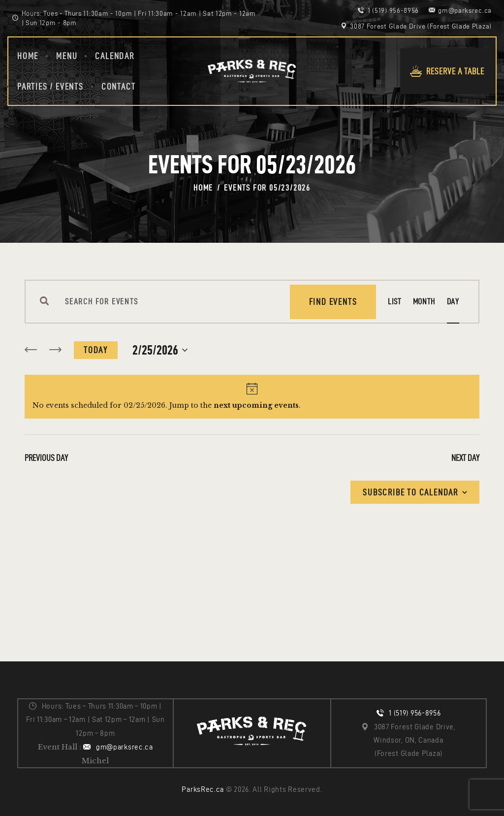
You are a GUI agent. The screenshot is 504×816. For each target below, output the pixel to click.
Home (203, 188)
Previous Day (46, 458)
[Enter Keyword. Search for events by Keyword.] (169, 302)
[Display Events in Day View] (453, 302)
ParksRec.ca (203, 789)
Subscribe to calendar (410, 492)
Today (96, 350)
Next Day (465, 458)
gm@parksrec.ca (125, 747)
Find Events (333, 302)
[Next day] (55, 350)
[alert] (252, 397)
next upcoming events (256, 405)
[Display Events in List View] (394, 302)
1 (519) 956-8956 (415, 713)
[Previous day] (31, 350)
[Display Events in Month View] (424, 302)
